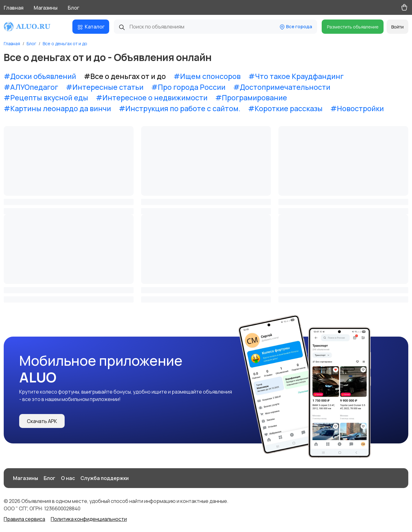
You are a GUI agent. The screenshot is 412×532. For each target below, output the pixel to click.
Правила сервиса (24, 519)
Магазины (46, 8)
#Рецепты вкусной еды (46, 98)
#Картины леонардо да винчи (57, 108)
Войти (397, 27)
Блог (73, 8)
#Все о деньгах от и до (125, 76)
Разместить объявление (353, 27)
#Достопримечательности (282, 87)
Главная (14, 8)
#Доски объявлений (40, 76)
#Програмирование (251, 98)
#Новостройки (357, 108)
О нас (68, 478)
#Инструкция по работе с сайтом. (180, 108)
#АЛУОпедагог (31, 87)
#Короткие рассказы (285, 108)
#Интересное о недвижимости (152, 98)
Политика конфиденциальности (89, 519)
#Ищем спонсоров (207, 76)
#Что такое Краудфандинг (296, 76)
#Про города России (188, 87)
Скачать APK (42, 421)
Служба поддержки (105, 478)
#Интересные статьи (105, 87)
